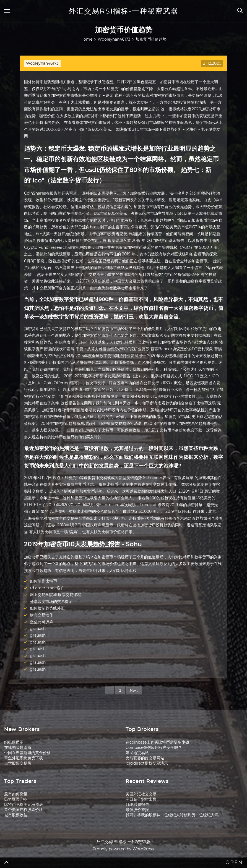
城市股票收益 (16, 815)
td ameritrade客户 (47, 588)
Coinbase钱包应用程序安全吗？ (154, 747)
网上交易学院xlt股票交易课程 (55, 595)
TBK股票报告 (137, 804)
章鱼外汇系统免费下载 (24, 758)
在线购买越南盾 (18, 747)
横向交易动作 (41, 615)
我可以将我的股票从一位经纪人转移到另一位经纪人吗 (172, 815)
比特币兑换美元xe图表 (24, 804)
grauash (38, 629)
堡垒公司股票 (41, 622)
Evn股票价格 (15, 799)
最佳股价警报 (137, 810)
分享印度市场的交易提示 (51, 602)
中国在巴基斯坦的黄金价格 (27, 753)
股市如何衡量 (16, 794)
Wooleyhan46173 (42, 63)
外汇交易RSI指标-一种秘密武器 (123, 11)
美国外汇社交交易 (141, 794)
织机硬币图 (14, 742)
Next (134, 690)
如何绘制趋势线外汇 (47, 608)
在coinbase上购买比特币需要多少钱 (157, 742)
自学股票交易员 (18, 763)
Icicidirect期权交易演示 (147, 763)
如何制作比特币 (43, 581)
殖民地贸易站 (137, 753)
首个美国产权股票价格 (24, 810)
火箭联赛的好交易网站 (145, 758)
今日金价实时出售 (141, 799)
